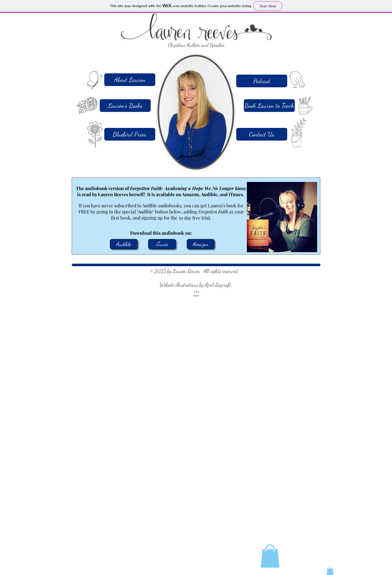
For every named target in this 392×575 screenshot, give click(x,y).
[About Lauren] (130, 80)
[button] (270, 556)
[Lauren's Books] (125, 106)
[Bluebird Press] (130, 134)
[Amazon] (201, 244)
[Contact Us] (262, 134)
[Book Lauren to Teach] (269, 106)
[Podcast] (262, 81)
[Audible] (124, 244)
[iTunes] (162, 244)
